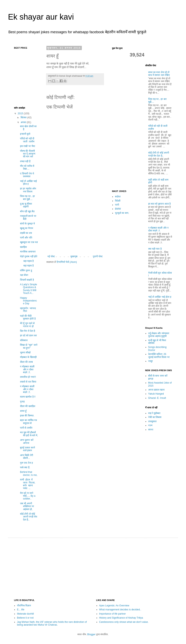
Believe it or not (25, 618)
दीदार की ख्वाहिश (28, 406)
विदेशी (118, 201)
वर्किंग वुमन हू (26, 270)
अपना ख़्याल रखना (156, 390)
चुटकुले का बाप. (122, 213)
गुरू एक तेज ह (26, 463)
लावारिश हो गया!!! (28, 377)
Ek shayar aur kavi (41, 17)
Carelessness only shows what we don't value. (124, 622)
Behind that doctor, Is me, (29, 473)
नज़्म (150, 425)
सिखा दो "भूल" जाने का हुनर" (29, 346)
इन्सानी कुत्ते (25, 134)
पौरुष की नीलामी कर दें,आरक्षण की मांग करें (28, 154)
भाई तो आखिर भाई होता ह (28, 183)
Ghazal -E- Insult (157, 398)
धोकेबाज (24, 340)
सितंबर (24, 118)
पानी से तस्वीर (28, 428)
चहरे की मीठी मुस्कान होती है (28, 317)
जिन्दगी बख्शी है (27, 280)
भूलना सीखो (25, 353)
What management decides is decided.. (120, 610)
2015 (21, 114)
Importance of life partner (112, 614)
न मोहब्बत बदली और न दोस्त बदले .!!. (27, 369)
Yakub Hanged (156, 394)
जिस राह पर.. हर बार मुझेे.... (27, 198)
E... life (21, 610)
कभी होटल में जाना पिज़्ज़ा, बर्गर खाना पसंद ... (28, 484)
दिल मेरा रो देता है (27, 331)
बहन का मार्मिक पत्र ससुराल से (28, 422)
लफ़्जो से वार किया (28, 382)
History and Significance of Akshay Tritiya (121, 618)
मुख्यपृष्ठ (74, 256)
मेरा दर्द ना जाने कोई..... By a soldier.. (28, 496)
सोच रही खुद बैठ (27, 211)
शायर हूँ (23, 411)
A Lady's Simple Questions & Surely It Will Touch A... (28, 289)
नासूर (150, 361)
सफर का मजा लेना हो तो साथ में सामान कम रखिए (159, 74)
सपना (151, 430)
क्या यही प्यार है (155, 249)
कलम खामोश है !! (28, 397)
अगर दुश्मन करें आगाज (27, 441)
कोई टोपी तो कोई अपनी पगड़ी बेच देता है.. (29, 517)
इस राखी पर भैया (27, 146)
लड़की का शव (26, 233)
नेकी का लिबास (155, 417)
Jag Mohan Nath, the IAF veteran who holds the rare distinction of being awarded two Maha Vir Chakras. (52, 623)
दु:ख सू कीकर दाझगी (26, 205)
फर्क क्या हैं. (25, 467)
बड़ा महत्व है (27, 261)
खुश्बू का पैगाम (26, 228)
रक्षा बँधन (24, 275)
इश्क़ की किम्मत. (27, 416)
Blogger (91, 634)
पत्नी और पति (26, 238)
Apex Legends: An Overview (114, 606)
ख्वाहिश (23, 247)
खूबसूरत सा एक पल (29, 242)
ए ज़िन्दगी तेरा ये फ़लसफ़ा (27, 175)
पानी (117, 205)
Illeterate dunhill (25, 614)
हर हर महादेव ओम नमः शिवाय (28, 190)
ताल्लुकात (152, 421)
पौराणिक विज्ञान (24, 606)
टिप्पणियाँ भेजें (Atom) (67, 262)
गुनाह (22, 402)
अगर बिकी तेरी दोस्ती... (26, 457)
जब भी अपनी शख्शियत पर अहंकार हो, (27, 506)
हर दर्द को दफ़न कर (28, 336)
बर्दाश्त (118, 197)
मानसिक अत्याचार (28, 252)
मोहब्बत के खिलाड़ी (28, 357)
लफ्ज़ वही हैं (25, 161)
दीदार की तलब (26, 362)
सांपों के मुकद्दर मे (27, 224)
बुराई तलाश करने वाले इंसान (27, 449)
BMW (118, 209)
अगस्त (24, 122)
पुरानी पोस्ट (98, 256)
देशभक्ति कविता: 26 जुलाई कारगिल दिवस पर (159, 356)
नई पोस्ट (51, 256)
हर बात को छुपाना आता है (159, 204)
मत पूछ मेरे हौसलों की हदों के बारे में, (29, 434)
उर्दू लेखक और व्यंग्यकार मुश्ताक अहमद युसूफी (159, 335)
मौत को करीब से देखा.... (27, 167)
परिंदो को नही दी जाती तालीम (27, 140)
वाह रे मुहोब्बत (154, 413)
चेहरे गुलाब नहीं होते (29, 256)
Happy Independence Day (28, 301)
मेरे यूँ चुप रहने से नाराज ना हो (27, 325)
